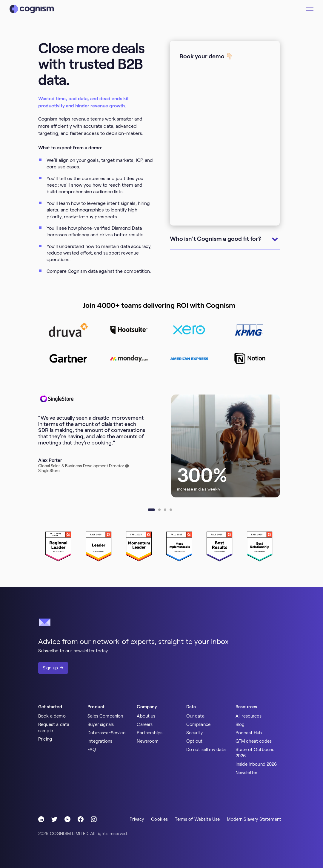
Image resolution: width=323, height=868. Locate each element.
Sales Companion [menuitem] (105, 716)
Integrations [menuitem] (100, 741)
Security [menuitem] (194, 733)
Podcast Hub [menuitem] (249, 733)
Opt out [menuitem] (194, 741)
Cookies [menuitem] (159, 819)
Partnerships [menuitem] (150, 733)
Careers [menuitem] (145, 724)
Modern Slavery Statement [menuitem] (254, 819)
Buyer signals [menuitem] (101, 724)
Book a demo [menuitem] (52, 716)
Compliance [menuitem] (199, 724)
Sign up (50, 668)
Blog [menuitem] (240, 724)
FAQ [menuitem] (92, 750)
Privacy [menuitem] (137, 819)
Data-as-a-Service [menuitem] (106, 733)
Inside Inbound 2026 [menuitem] (256, 764)
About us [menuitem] (146, 716)
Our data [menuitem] (195, 716)
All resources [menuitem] (249, 716)
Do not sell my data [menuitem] (206, 750)
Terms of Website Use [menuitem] (197, 819)
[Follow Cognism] (41, 819)
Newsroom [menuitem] (148, 741)
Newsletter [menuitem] (247, 773)
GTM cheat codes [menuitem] (254, 741)
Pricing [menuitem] (45, 739)
